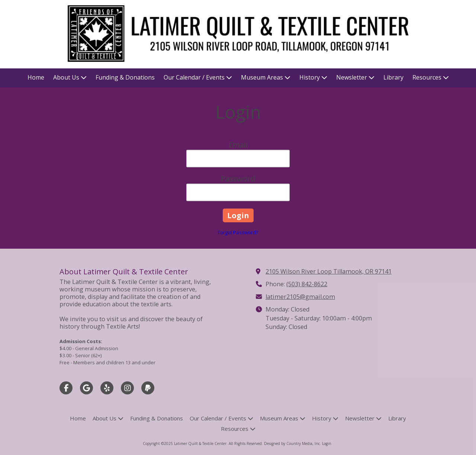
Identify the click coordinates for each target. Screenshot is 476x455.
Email (238, 145)
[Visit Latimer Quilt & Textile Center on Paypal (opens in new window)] (148, 388)
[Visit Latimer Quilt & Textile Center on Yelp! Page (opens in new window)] (107, 388)
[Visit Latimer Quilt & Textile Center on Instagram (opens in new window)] (127, 388)
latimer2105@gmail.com (300, 297)
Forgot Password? (238, 232)
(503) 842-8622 (307, 284)
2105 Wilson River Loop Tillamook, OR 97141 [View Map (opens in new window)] (329, 271)
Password (238, 179)
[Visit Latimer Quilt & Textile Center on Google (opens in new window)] (86, 388)
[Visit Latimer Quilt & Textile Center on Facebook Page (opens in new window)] (66, 388)
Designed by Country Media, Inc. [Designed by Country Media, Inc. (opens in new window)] (293, 443)
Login (327, 443)
